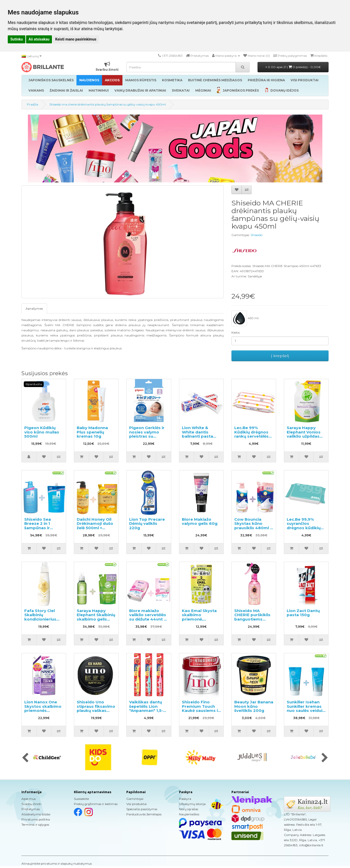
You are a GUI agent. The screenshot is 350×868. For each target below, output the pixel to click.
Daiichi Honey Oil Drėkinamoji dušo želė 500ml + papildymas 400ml (95, 528)
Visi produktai (137, 804)
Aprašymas (34, 308)
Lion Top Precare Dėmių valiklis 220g (147, 524)
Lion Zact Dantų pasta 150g (303, 613)
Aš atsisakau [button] (39, 39)
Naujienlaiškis (189, 814)
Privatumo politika (36, 819)
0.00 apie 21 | (293, 67)
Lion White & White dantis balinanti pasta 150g (197, 434)
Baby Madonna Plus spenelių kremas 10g (92, 432)
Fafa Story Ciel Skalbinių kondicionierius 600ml (40, 617)
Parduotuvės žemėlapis (144, 814)
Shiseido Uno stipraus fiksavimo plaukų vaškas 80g (96, 708)
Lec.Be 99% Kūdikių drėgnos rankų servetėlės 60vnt (251, 434)
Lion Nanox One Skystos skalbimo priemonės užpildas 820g (43, 708)
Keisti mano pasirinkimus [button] (76, 39)
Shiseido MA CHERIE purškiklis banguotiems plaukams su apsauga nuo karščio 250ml (252, 621)
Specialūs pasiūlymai (142, 809)
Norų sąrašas (189, 809)
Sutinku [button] (17, 39)
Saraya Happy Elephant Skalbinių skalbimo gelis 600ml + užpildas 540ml (96, 619)
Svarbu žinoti (31, 804)
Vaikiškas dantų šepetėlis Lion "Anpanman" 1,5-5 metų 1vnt (147, 708)
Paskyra (185, 799)
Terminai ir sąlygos (35, 825)
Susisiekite (81, 799)
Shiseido (256, 235)
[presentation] (25, 758)
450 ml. (245, 318)
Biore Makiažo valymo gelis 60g (200, 521)
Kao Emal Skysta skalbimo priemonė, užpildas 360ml (199, 617)
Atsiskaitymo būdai (36, 814)
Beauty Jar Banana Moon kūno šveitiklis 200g (254, 706)
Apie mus (29, 799)
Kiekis (236, 332)
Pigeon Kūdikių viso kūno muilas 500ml (42, 432)
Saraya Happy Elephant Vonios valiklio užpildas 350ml (304, 434)
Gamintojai (135, 799)
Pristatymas (31, 809)
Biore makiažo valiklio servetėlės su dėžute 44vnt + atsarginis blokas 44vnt (148, 619)
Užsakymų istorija (192, 804)
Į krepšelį (280, 356)
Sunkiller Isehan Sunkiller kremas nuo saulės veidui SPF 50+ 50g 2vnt (305, 708)
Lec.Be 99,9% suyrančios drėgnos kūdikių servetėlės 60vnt (304, 526)
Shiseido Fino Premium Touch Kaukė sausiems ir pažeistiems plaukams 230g (201, 710)
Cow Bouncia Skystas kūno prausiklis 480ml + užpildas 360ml (253, 526)
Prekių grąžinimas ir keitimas (96, 804)
